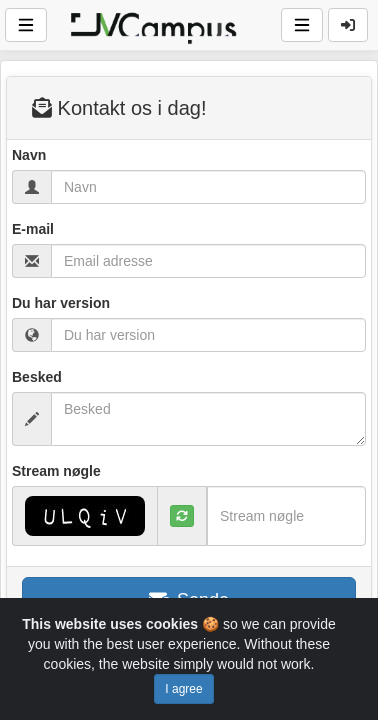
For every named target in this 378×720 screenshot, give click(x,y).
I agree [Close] (183, 689)
